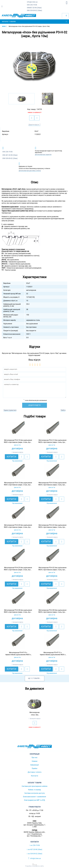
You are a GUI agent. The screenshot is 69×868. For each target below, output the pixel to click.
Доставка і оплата (35, 772)
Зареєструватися (10, 410)
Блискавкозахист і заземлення (35, 797)
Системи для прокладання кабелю (35, 786)
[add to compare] (37, 118)
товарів (36, 678)
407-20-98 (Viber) (34, 8)
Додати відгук (34, 125)
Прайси (34, 768)
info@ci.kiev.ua (34, 858)
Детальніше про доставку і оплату (30, 171)
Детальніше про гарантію (43, 154)
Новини (35, 761)
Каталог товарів (9, 22)
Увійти (63, 410)
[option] (34, 65)
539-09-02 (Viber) (34, 11)
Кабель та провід (34, 790)
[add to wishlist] (32, 118)
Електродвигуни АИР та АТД (34, 800)
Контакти (34, 776)
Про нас (34, 758)
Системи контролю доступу (35, 793)
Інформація (35, 765)
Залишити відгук (18, 452)
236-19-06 (32, 5)
